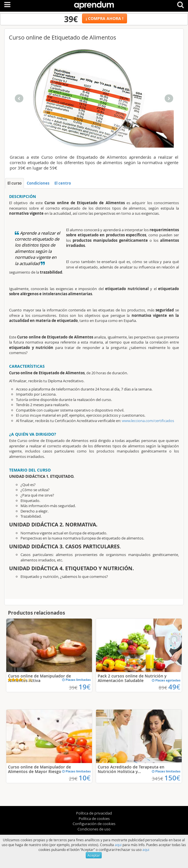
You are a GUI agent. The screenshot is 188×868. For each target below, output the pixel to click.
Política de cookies (94, 819)
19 (85, 687)
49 (174, 687)
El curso (15, 183)
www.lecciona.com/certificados (148, 421)
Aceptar (94, 855)
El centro (63, 183)
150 (172, 778)
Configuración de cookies (94, 824)
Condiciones (38, 183)
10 (85, 778)
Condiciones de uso (94, 829)
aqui (118, 845)
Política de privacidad (94, 813)
